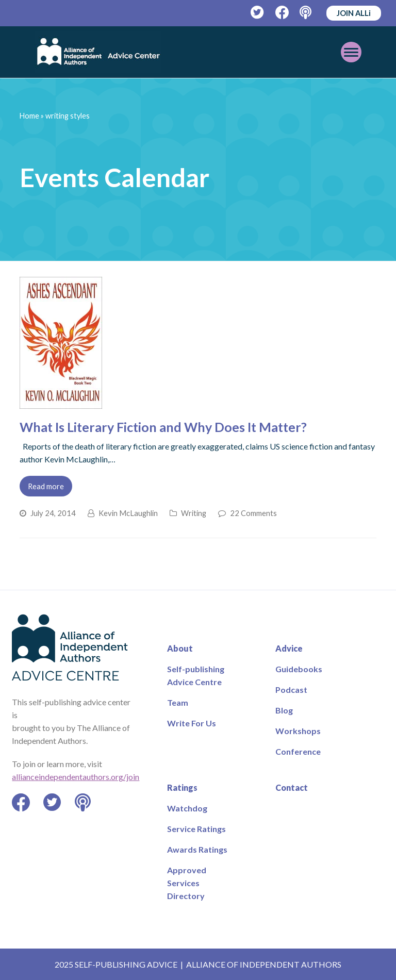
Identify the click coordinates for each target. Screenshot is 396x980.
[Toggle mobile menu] (351, 52)
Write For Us (192, 723)
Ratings (182, 787)
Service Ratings (196, 829)
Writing (194, 513)
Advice (289, 648)
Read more (46, 486)
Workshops (298, 731)
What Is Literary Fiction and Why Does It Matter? (163, 427)
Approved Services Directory (187, 883)
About (180, 648)
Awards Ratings (197, 849)
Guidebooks (299, 669)
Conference (298, 751)
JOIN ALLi (354, 13)
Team (178, 702)
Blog (284, 710)
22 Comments (253, 513)
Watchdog (187, 808)
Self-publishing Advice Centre (196, 675)
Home (29, 116)
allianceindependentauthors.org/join (76, 777)
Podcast (291, 690)
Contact (292, 787)
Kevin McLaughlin (128, 513)
